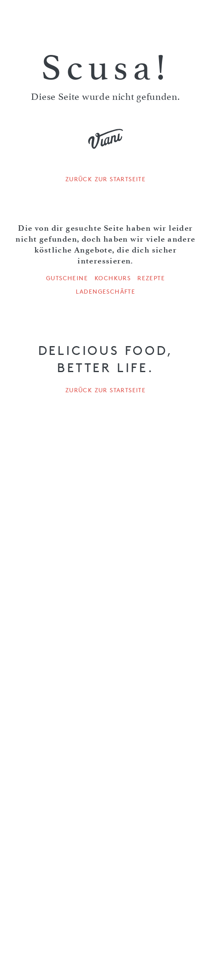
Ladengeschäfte (106, 292)
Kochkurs (113, 278)
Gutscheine (67, 278)
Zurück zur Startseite (105, 179)
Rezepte (151, 278)
